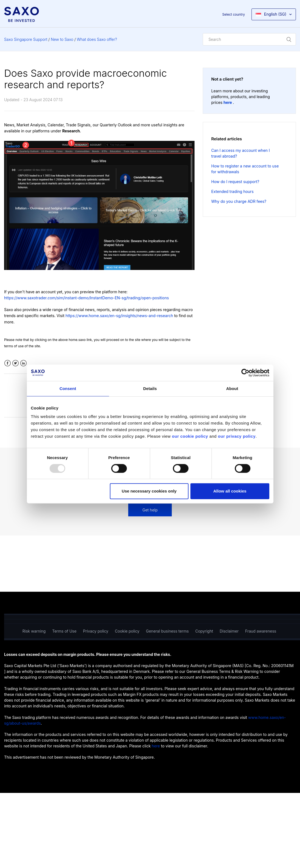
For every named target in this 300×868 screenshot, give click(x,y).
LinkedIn (23, 363)
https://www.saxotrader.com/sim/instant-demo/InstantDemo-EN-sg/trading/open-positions (86, 298)
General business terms (167, 631)
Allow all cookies (230, 491)
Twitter (15, 363)
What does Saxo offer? (97, 39)
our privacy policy (237, 436)
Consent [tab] (68, 389)
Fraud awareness (261, 631)
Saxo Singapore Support (26, 39)
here (228, 102)
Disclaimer (229, 631)
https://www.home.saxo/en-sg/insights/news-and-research (119, 316)
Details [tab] (150, 389)
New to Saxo (62, 39)
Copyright (204, 631)
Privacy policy (96, 631)
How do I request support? (235, 182)
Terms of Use (64, 631)
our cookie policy (190, 436)
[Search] (249, 39)
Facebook (8, 363)
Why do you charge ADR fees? (239, 201)
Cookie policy (127, 631)
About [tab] (232, 389)
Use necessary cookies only (149, 491)
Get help (150, 510)
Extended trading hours (232, 191)
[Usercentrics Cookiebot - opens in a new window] (245, 373)
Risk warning (34, 631)
